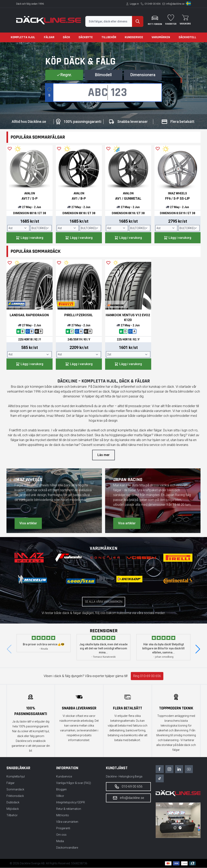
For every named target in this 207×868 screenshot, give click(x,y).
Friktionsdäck (15, 796)
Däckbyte (86, 37)
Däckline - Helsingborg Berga (124, 777)
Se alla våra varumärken (104, 602)
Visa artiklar (28, 523)
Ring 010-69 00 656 (147, 676)
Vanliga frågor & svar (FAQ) (74, 783)
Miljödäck (13, 809)
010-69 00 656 (153, 4)
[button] (198, 649)
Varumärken (161, 37)
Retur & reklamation (69, 809)
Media (60, 841)
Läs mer (103, 455)
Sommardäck (15, 790)
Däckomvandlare (67, 848)
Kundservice (134, 37)
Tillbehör (109, 37)
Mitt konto (63, 815)
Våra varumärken (67, 822)
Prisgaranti (63, 828)
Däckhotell (187, 37)
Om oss (61, 835)
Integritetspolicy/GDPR (71, 803)
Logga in (134, 4)
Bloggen (61, 790)
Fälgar (49, 37)
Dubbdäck (13, 803)
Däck (67, 37)
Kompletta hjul (23, 37)
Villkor (60, 796)
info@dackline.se (175, 4)
